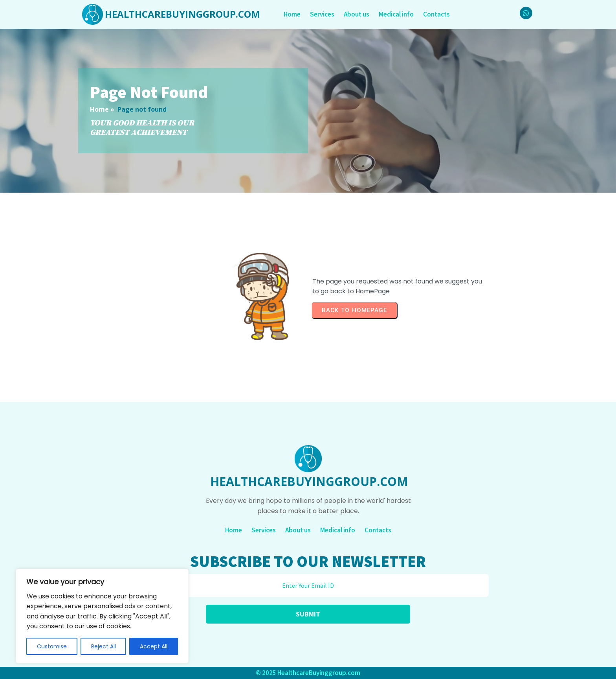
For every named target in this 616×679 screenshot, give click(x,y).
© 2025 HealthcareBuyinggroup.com (308, 673)
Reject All (104, 646)
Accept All (154, 646)
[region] (102, 616)
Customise (52, 646)
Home (99, 109)
